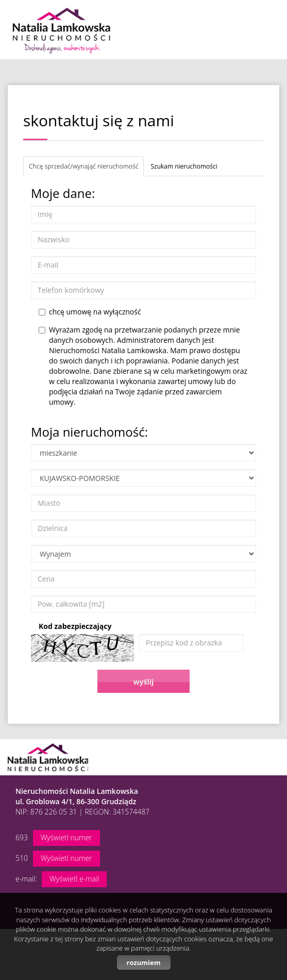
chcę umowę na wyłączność (90, 312)
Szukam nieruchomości (184, 166)
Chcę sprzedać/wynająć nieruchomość (83, 166)
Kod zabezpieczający (75, 626)
